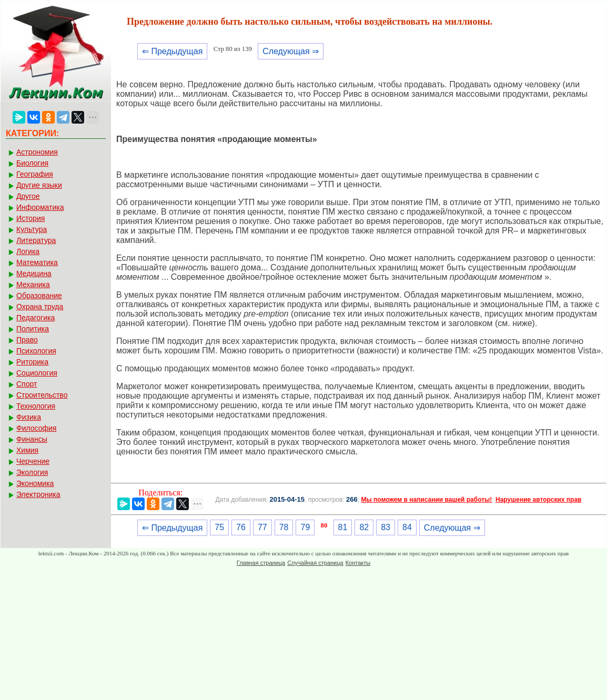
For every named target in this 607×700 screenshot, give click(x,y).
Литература (36, 240)
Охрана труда (40, 307)
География (35, 174)
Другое (28, 196)
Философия (36, 428)
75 (219, 527)
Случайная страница (315, 563)
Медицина (34, 273)
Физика (29, 417)
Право (27, 340)
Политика (33, 329)
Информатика (40, 207)
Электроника (38, 494)
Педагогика (36, 318)
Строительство (42, 395)
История (31, 218)
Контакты (358, 563)
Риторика (32, 362)
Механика (33, 285)
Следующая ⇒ (291, 51)
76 (241, 527)
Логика (28, 251)
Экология (32, 472)
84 (407, 527)
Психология (36, 351)
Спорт (27, 384)
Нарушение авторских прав (538, 500)
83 (386, 527)
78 (284, 527)
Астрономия (37, 152)
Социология (37, 373)
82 (364, 527)
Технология (36, 406)
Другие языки (39, 185)
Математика (37, 262)
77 (262, 527)
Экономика (35, 483)
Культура (32, 229)
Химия (27, 450)
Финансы (32, 439)
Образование (39, 296)
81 (343, 527)
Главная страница (261, 563)
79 (305, 527)
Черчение (33, 461)
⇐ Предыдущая (172, 51)
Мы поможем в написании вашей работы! (426, 500)
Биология (32, 163)
